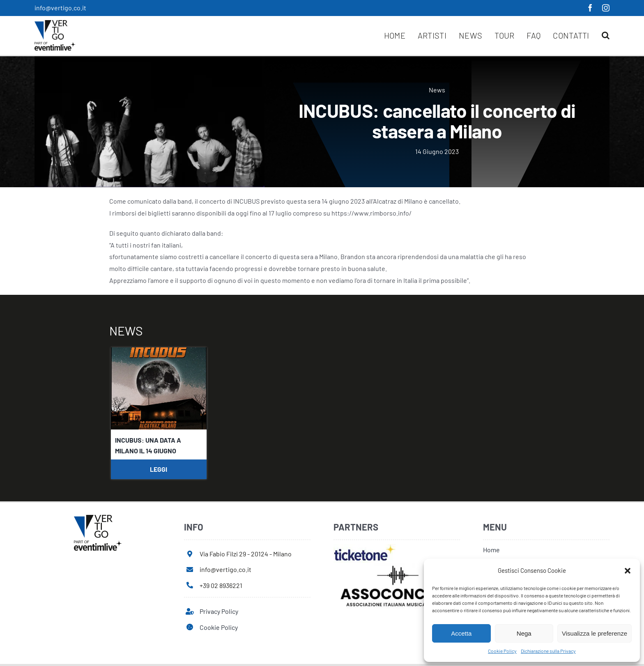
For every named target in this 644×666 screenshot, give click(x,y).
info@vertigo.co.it (60, 8)
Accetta (461, 633)
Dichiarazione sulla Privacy (548, 651)
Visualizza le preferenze (595, 633)
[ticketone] (365, 547)
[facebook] (590, 8)
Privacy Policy (219, 611)
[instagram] (606, 8)
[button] (628, 571)
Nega (524, 633)
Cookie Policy (502, 651)
